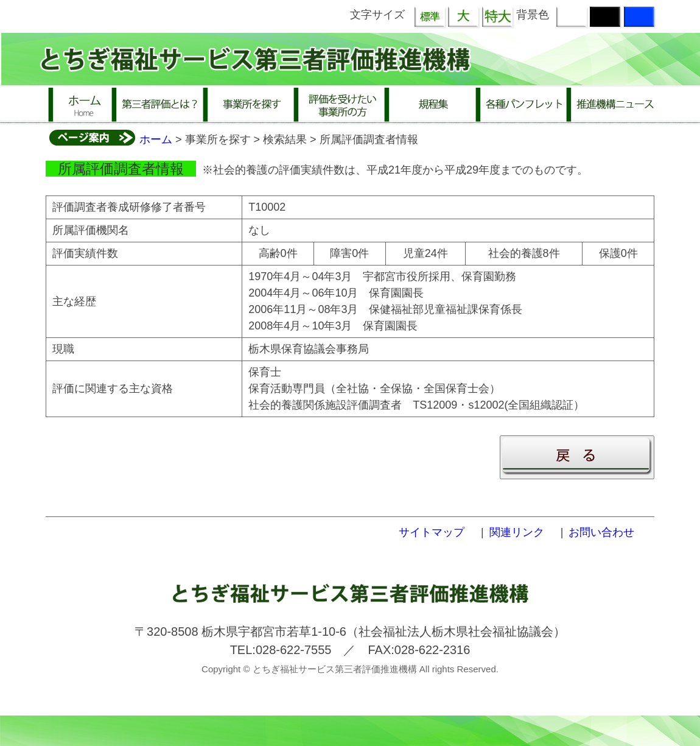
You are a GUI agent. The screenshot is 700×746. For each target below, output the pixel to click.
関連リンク (517, 532)
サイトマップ (432, 532)
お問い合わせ (601, 532)
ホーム (156, 139)
